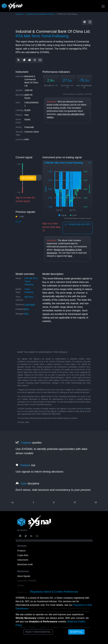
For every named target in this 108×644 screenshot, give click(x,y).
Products (22, 551)
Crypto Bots (23, 555)
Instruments (20, 14)
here (70, 256)
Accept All (76, 632)
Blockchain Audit (25, 564)
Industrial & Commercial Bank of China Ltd (40, 14)
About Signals (24, 576)
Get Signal (28, 178)
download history (78, 224)
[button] (85, 22)
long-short (30, 305)
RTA (27, 314)
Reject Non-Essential (38, 632)
